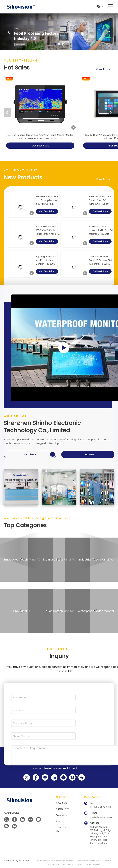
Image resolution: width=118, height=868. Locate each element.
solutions (61, 815)
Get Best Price (40, 146)
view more (105, 69)
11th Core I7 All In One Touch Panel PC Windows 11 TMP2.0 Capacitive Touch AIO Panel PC (101, 200)
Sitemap (24, 861)
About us (61, 803)
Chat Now (88, 455)
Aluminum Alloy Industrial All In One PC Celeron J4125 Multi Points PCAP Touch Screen (101, 230)
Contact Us (61, 829)
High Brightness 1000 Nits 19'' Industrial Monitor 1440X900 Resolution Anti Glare (47, 260)
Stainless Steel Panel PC (59, 560)
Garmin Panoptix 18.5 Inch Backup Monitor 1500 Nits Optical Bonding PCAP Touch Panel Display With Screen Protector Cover (47, 200)
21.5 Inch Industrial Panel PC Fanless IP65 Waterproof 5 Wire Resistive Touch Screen (100, 260)
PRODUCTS (63, 809)
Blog (59, 821)
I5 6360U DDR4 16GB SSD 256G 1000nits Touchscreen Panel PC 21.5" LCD (48, 230)
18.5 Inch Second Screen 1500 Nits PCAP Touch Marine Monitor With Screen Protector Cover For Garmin (40, 137)
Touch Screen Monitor (59, 611)
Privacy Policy (11, 861)
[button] (55, 44)
